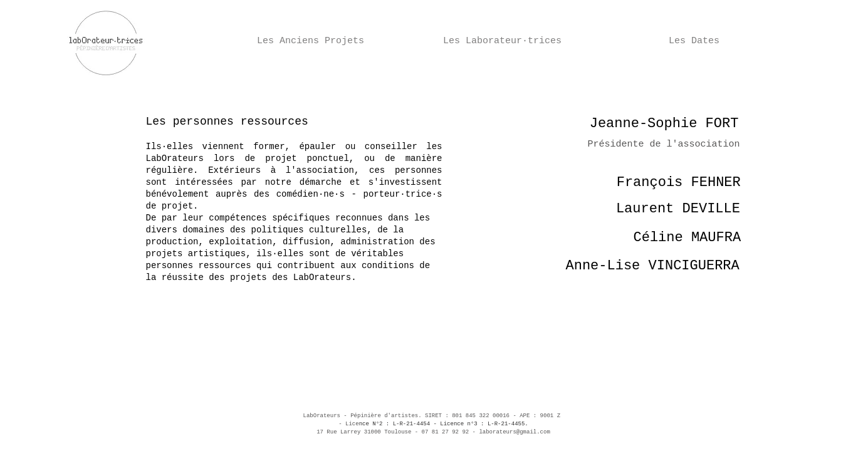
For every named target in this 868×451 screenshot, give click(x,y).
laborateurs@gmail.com (514, 432)
